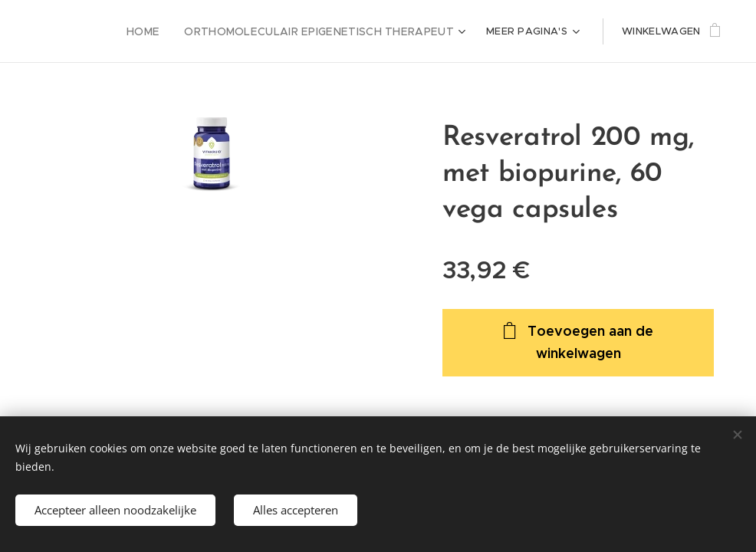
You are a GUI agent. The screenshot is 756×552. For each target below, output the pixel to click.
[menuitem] (168, 31)
